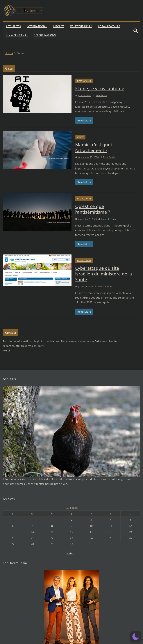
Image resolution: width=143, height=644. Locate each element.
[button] (136, 637)
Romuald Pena (108, 219)
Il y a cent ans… (17, 35)
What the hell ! (81, 26)
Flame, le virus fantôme (100, 88)
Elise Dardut (109, 157)
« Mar (70, 553)
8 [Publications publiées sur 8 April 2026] (52, 526)
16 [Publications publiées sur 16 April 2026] (71, 532)
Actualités (13, 26)
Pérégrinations (45, 35)
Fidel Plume (101, 95)
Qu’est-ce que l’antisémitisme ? (93, 209)
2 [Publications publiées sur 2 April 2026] (71, 520)
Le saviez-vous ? (109, 26)
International (37, 26)
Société (80, 137)
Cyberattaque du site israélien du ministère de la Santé (104, 274)
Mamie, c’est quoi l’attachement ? (93, 147)
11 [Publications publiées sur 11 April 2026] (111, 526)
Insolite (59, 26)
